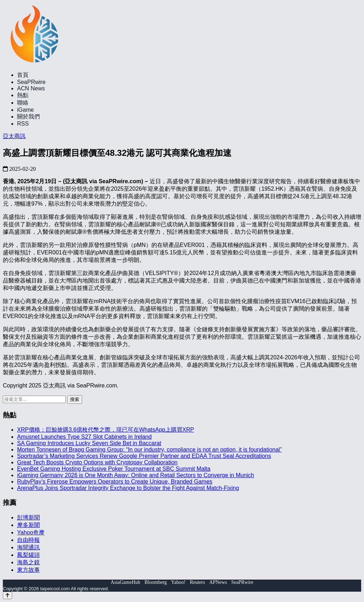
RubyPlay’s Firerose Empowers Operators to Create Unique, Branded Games (115, 482)
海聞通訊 (28, 547)
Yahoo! (178, 582)
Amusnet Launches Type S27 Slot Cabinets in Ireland (84, 437)
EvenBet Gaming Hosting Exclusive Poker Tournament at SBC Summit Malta (114, 469)
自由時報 (28, 540)
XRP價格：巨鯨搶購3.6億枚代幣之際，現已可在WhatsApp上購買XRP (106, 430)
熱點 (23, 95)
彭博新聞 (28, 517)
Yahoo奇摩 (31, 532)
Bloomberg (156, 582)
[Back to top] (7, 595)
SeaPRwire (31, 82)
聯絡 (23, 103)
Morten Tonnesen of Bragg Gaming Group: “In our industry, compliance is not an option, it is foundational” (149, 450)
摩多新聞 (28, 525)
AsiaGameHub (125, 582)
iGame (25, 110)
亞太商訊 (14, 136)
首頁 (23, 75)
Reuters (197, 582)
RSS (23, 124)
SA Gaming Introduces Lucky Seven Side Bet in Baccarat (89, 443)
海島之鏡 (28, 562)
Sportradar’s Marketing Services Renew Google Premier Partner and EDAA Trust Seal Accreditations (144, 456)
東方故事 (28, 570)
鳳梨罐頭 (28, 555)
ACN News (31, 88)
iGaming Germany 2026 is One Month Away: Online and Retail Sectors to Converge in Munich (136, 475)
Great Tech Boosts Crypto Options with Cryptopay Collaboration (97, 462)
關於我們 (28, 117)
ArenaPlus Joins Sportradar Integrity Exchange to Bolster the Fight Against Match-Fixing (128, 488)
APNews (218, 582)
